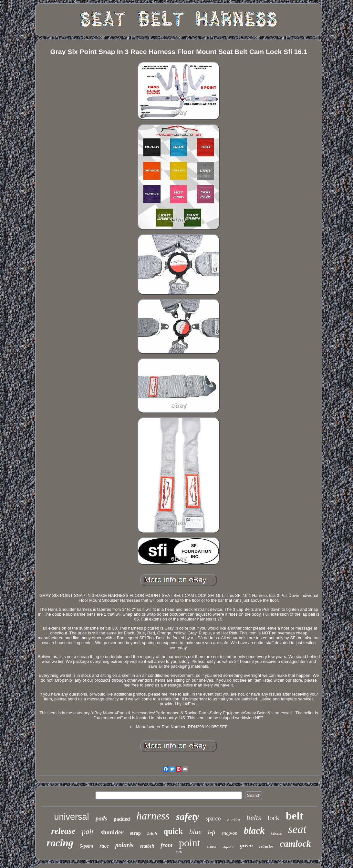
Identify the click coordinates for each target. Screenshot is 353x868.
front (166, 845)
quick (173, 831)
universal (72, 817)
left (212, 833)
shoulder (112, 832)
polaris (125, 845)
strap (135, 833)
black (254, 830)
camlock (295, 844)
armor (212, 846)
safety (188, 816)
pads (101, 818)
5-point (86, 846)
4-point (228, 847)
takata (276, 833)
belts (254, 818)
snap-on (230, 833)
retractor (266, 846)
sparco (213, 819)
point (190, 843)
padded (122, 819)
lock (273, 818)
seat (297, 829)
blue (195, 832)
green (246, 846)
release (63, 831)
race (104, 846)
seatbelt (147, 846)
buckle (234, 820)
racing (60, 843)
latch (152, 834)
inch (179, 852)
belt (295, 816)
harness (153, 816)
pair (88, 832)
